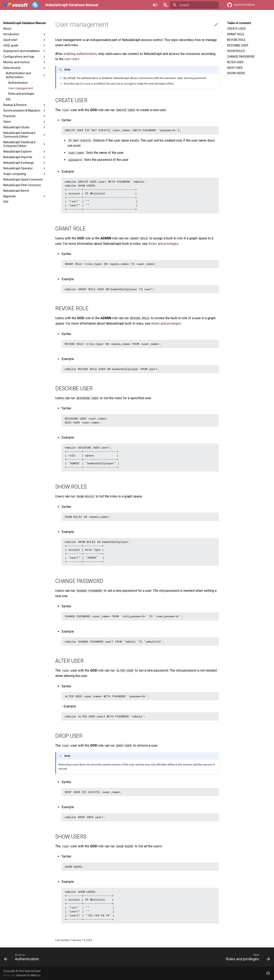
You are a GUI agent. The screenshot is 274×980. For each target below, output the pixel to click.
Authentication (18, 83)
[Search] (194, 5)
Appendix (25, 196)
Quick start (25, 40)
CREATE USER (236, 29)
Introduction (25, 34)
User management (21, 88)
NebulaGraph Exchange (25, 163)
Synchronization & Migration (25, 110)
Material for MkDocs (28, 975)
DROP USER (235, 68)
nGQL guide (25, 45)
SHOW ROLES (236, 51)
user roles (72, 59)
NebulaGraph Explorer (25, 152)
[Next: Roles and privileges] (247, 957)
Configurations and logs (25, 57)
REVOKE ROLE (236, 40)
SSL (8, 99)
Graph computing (25, 174)
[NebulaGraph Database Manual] (21, 5)
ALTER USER (235, 62)
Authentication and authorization (26, 75)
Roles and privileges (21, 94)
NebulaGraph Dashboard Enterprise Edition (25, 144)
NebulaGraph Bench (16, 191)
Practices (25, 116)
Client (25, 122)
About (7, 29)
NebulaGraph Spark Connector (23, 180)
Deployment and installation (25, 51)
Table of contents (239, 23)
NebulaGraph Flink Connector (22, 185)
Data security (25, 68)
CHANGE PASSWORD (241, 57)
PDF (6, 202)
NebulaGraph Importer (25, 157)
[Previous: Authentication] (23, 957)
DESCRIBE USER (238, 45)
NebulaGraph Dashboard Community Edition (25, 135)
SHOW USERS (236, 73)
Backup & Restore (25, 105)
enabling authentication (80, 54)
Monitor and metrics (25, 62)
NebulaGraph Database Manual (25, 23)
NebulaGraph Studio (25, 127)
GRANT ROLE (236, 34)
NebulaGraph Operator (25, 168)
